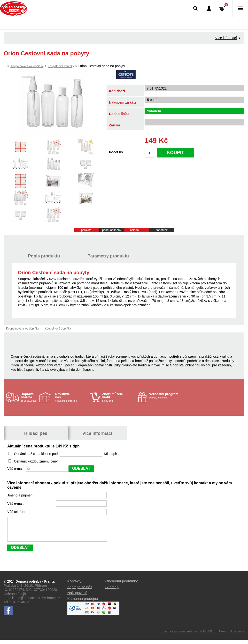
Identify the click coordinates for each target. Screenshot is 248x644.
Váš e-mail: (16, 504)
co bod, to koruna (166, 396)
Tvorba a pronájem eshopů (179, 636)
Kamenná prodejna (83, 603)
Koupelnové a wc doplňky (27, 66)
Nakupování (77, 597)
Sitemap (112, 591)
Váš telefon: (17, 512)
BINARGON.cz (207, 636)
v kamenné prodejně (72, 397)
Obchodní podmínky (122, 585)
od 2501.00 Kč (29, 397)
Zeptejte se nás (80, 591)
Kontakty (74, 585)
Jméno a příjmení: (21, 495)
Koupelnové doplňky (61, 66)
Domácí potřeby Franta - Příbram (14, 8)
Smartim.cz (237, 636)
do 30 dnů (119, 397)
